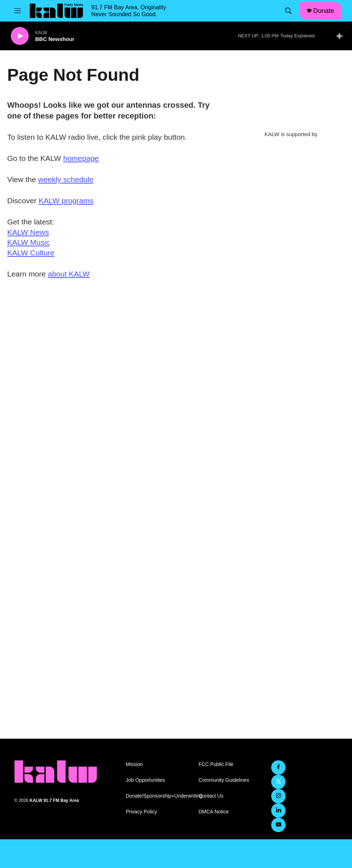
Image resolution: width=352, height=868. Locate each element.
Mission (134, 764)
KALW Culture (31, 253)
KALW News (28, 232)
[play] (20, 36)
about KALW (69, 274)
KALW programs (66, 201)
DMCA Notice (214, 812)
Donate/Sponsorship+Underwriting (159, 796)
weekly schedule (66, 179)
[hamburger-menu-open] (18, 11)
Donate (324, 11)
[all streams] (341, 36)
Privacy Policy (141, 812)
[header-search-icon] (288, 11)
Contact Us (211, 796)
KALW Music (29, 242)
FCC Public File (216, 764)
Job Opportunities (145, 780)
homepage (81, 158)
